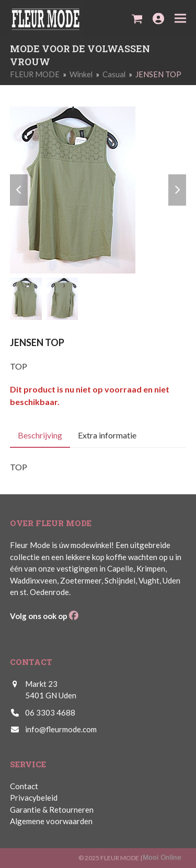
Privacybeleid (34, 798)
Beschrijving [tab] (40, 435)
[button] (137, 19)
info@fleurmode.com (61, 729)
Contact (24, 786)
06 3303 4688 (50, 712)
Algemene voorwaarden (51, 821)
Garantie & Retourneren (52, 810)
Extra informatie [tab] (107, 435)
